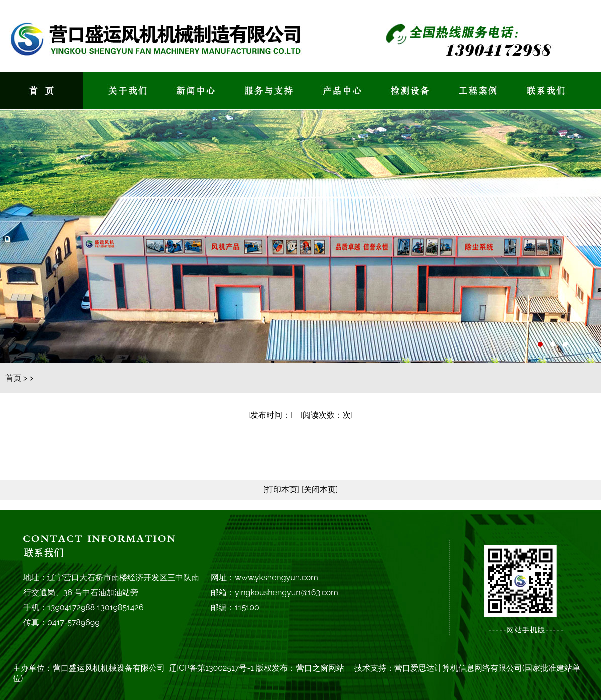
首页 (13, 378)
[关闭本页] (319, 489)
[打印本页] (281, 489)
